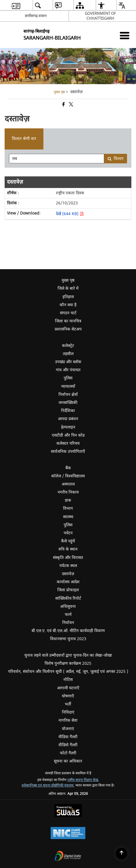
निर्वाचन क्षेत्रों (68, 395)
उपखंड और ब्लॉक (68, 362)
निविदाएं (68, 712)
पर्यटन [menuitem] (99, 534)
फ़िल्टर (115, 159)
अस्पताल (68, 484)
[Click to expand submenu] (68, 338)
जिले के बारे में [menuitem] (96, 289)
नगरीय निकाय (68, 492)
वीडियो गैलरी (68, 745)
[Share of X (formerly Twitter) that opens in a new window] (71, 105)
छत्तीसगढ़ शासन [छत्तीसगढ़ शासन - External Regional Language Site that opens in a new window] (36, 16)
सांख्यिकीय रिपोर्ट (68, 598)
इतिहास (68, 297)
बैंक (68, 468)
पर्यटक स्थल (68, 566)
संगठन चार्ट (68, 313)
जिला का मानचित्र (68, 321)
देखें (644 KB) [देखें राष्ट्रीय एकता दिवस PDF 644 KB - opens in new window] (70, 214)
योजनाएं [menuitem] (68, 729)
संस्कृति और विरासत (68, 558)
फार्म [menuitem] (68, 615)
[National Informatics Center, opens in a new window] (68, 834)
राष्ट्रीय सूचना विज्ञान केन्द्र (83, 780)
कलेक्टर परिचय (68, 443)
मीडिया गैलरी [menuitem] (97, 736)
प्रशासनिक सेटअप (95, 330)
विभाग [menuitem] (99, 509)
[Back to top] (122, 854)
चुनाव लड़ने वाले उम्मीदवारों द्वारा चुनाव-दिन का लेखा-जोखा (68, 655)
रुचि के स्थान (68, 549)
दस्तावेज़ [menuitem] (98, 574)
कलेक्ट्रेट (68, 346)
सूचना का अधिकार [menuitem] (68, 761)
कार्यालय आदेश (68, 582)
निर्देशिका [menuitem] (98, 411)
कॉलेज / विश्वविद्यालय (68, 476)
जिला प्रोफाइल (68, 590)
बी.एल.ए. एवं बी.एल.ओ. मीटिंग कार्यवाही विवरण (68, 631)
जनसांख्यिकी (68, 403)
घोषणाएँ (68, 696)
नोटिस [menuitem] (99, 679)
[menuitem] (16, 5)
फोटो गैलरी (68, 753)
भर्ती (68, 704)
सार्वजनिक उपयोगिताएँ (93, 452)
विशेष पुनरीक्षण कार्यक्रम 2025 (68, 663)
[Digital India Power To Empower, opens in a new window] (68, 857)
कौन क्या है (68, 305)
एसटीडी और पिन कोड (68, 435)
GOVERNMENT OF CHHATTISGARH (100, 16)
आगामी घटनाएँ (68, 688)
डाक (68, 500)
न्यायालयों (68, 386)
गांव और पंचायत (68, 370)
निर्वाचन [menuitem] (99, 622)
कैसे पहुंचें (68, 541)
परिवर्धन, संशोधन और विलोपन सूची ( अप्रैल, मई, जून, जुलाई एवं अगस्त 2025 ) (68, 672)
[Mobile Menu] (125, 35)
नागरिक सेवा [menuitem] (68, 720)
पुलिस (68, 378)
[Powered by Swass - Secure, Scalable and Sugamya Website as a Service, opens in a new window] (68, 811)
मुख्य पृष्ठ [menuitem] (68, 280)
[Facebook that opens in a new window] (63, 105)
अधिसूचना (68, 606)
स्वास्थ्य (68, 517)
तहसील (68, 354)
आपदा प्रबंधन (68, 419)
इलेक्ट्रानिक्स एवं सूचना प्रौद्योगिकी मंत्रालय (48, 785)
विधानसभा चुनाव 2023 (92, 638)
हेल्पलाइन (68, 427)
